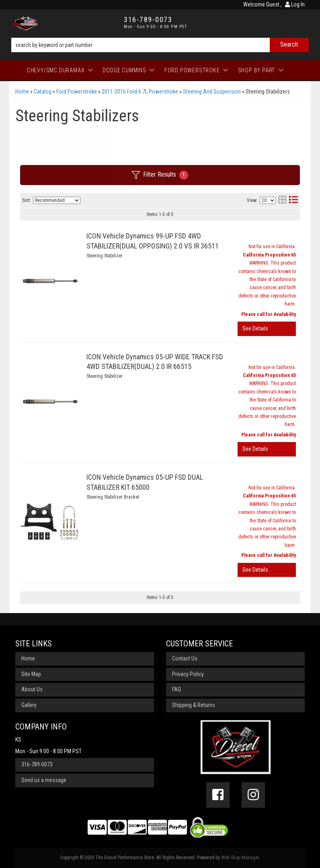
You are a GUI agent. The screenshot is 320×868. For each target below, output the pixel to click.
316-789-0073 (37, 764)
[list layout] (293, 201)
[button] (160, 45)
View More (267, 329)
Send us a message (44, 780)
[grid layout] (282, 201)
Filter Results (160, 175)
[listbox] (57, 200)
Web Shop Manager (240, 858)
